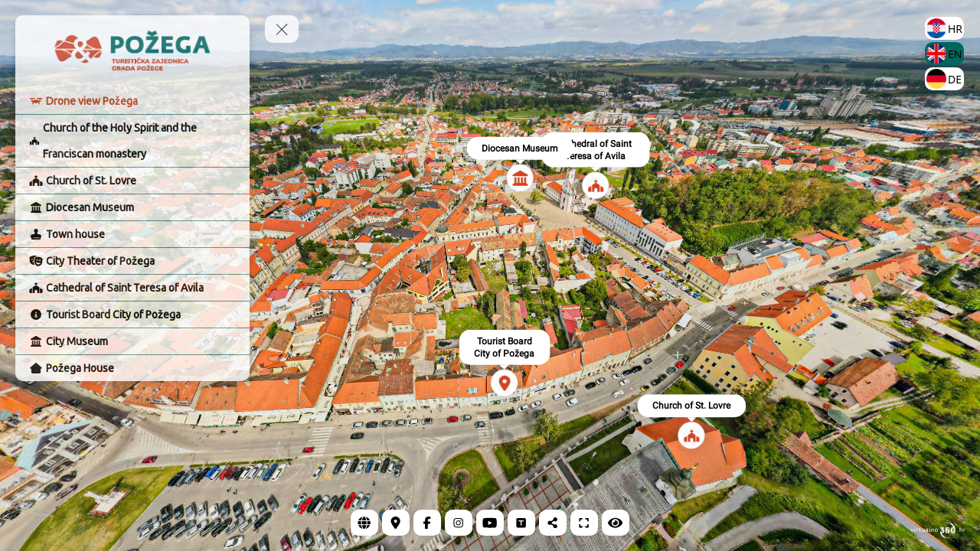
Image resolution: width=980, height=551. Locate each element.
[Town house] (132, 234)
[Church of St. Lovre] (132, 181)
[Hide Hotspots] (616, 523)
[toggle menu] (282, 29)
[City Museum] (132, 341)
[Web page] (364, 523)
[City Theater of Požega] (132, 261)
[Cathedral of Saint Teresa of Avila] (132, 288)
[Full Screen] (584, 523)
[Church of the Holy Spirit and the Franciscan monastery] (132, 141)
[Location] (396, 523)
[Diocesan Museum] (132, 207)
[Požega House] (132, 368)
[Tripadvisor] (521, 523)
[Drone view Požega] (132, 101)
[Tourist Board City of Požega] (132, 315)
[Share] (553, 523)
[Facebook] (427, 523)
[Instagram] (459, 523)
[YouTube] (490, 523)
